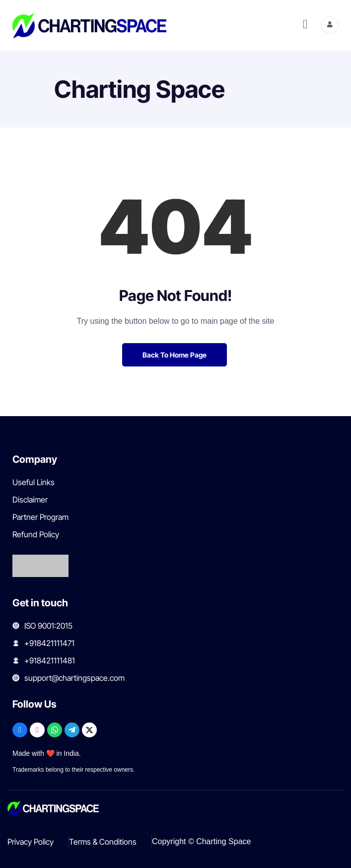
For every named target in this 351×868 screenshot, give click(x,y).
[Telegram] (72, 730)
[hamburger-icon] (305, 25)
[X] (89, 730)
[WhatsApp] (55, 730)
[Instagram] (37, 730)
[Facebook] (20, 730)
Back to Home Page (175, 355)
